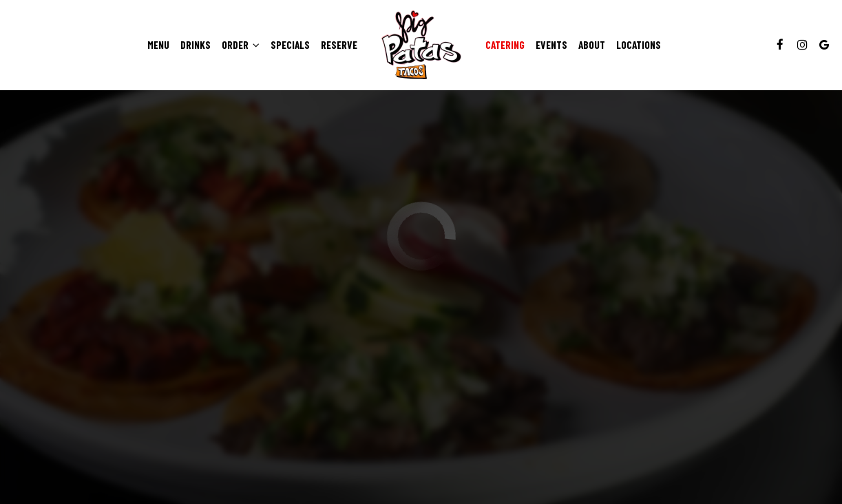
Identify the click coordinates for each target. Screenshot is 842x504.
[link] (421, 45)
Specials (290, 45)
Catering (505, 45)
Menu (158, 45)
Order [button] (241, 45)
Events (551, 45)
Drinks (196, 45)
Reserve (339, 45)
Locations (639, 45)
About (592, 45)
